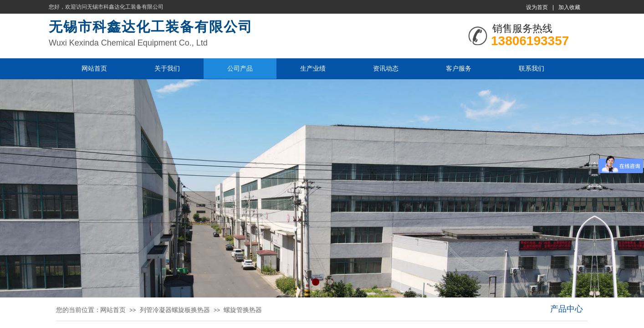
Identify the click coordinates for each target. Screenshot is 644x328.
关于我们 (167, 68)
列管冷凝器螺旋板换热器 (175, 310)
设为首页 (537, 7)
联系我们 (532, 68)
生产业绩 (313, 68)
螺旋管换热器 (243, 310)
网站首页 (94, 68)
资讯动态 (386, 68)
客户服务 (459, 68)
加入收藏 (569, 7)
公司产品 (240, 68)
